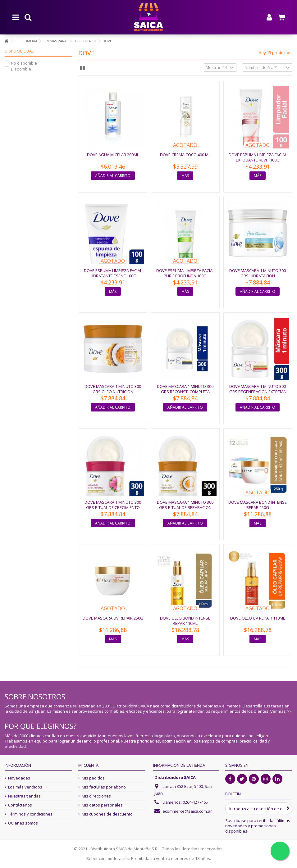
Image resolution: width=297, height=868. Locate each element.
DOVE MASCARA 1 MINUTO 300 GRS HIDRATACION (258, 273)
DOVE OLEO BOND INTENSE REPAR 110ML (185, 621)
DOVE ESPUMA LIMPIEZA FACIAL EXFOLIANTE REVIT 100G (258, 157)
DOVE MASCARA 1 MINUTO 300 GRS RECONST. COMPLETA (185, 389)
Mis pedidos (93, 778)
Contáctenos (20, 805)
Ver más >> (281, 711)
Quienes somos (23, 823)
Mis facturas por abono (104, 787)
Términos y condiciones (30, 814)
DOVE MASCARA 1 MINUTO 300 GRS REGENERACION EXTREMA (258, 389)
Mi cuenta (88, 765)
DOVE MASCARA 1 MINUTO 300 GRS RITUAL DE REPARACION (185, 505)
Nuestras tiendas (24, 796)
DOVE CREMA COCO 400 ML (185, 155)
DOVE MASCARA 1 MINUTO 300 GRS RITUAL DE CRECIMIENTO (113, 505)
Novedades (19, 778)
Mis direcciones (96, 796)
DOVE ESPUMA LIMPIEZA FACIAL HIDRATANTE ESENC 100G (113, 273)
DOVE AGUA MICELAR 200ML (113, 155)
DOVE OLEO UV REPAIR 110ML (258, 618)
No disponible (24, 63)
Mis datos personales (102, 805)
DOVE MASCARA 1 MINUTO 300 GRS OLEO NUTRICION (113, 389)
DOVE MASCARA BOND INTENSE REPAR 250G (258, 505)
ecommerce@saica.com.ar (187, 811)
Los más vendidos (25, 787)
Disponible (21, 69)
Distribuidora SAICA (175, 777)
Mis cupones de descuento (107, 814)
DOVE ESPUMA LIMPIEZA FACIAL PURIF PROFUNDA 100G (185, 273)
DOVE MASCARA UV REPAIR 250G (113, 618)
